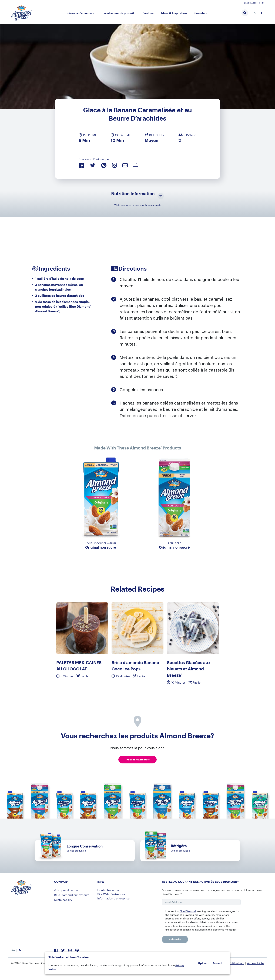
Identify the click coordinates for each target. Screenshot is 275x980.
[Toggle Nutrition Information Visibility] (161, 196)
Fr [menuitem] (262, 13)
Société (200, 13)
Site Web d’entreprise (111, 894)
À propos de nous (66, 890)
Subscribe (175, 939)
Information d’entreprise (113, 898)
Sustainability (63, 900)
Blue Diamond (188, 911)
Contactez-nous (108, 890)
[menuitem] (256, 13)
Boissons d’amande (79, 13)
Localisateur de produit (118, 13)
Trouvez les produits (137, 759)
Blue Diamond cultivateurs (72, 895)
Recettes (148, 13)
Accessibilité (255, 963)
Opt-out (203, 963)
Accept (218, 963)
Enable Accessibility (254, 3)
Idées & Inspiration (174, 13)
